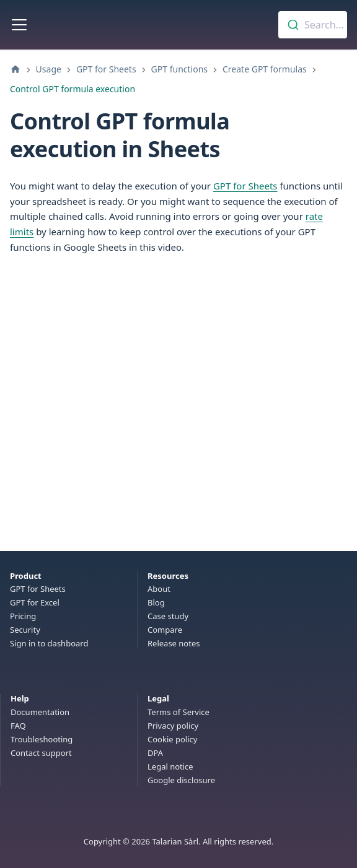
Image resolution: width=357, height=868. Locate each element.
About (159, 589)
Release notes (174, 643)
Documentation (40, 712)
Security (25, 630)
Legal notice (170, 766)
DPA (155, 753)
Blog (156, 602)
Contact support (41, 753)
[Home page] (15, 69)
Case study (168, 616)
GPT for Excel (35, 602)
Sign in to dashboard (49, 643)
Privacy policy (173, 726)
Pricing (23, 616)
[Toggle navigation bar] (19, 25)
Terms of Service (178, 712)
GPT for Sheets (245, 186)
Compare (165, 630)
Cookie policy (172, 739)
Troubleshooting (42, 739)
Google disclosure (181, 780)
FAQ (18, 726)
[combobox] (313, 25)
